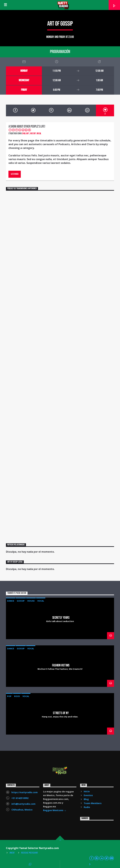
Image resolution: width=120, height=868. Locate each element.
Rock (17, 696)
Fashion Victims (61, 665)
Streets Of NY (61, 713)
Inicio (87, 791)
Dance (11, 601)
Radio (87, 807)
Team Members (93, 803)
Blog (86, 799)
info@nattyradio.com (23, 804)
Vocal (39, 134)
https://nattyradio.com (25, 792)
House (31, 601)
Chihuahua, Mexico (22, 810)
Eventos (88, 795)
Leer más (15, 174)
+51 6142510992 (20, 798)
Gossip (33, 134)
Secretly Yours (61, 618)
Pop (9, 696)
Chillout (26, 134)
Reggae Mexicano (55, 811)
